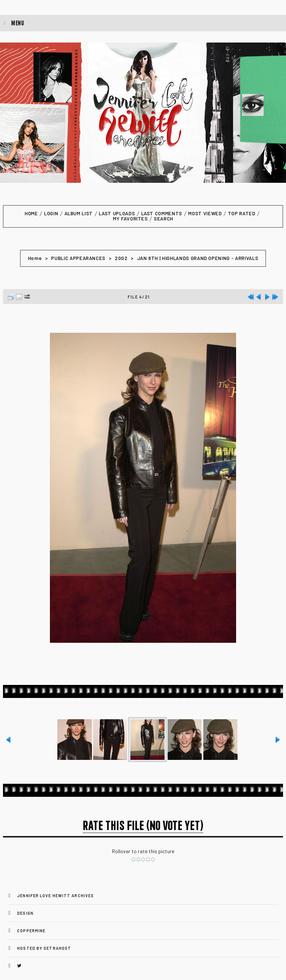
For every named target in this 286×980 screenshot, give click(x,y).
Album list (79, 213)
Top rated (242, 213)
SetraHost (57, 948)
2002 (121, 258)
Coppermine (31, 931)
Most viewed (205, 213)
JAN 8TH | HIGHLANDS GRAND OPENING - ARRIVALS (198, 258)
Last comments (162, 213)
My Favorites (130, 219)
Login (51, 213)
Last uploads (117, 213)
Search (163, 219)
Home (31, 213)
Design (25, 913)
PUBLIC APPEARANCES (78, 258)
